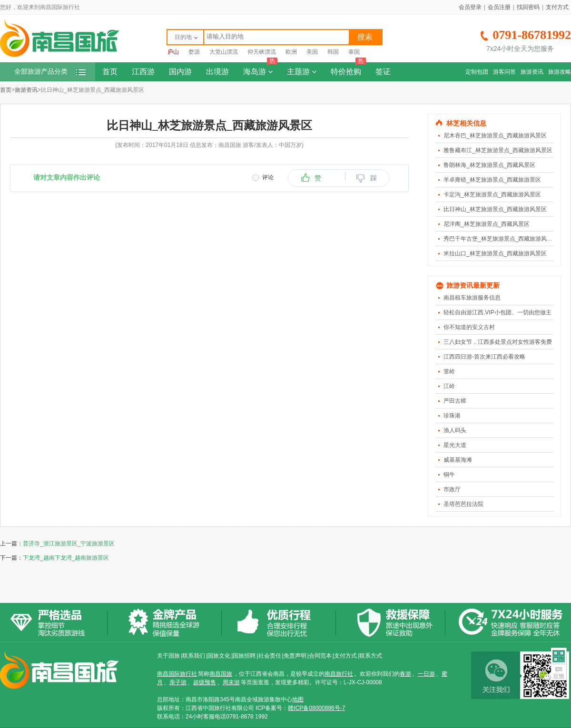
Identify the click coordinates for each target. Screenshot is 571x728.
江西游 (143, 72)
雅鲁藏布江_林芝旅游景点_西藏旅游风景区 (498, 150)
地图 (298, 699)
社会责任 (270, 656)
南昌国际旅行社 (177, 674)
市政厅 (452, 489)
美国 (312, 52)
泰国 (354, 52)
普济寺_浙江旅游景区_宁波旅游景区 (69, 544)
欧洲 (291, 52)
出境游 (217, 72)
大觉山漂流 (224, 52)
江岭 (449, 386)
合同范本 (320, 656)
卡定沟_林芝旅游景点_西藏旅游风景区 (492, 194)
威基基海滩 (458, 460)
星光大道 (455, 445)
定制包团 (477, 72)
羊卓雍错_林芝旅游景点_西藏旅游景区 (492, 180)
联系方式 (371, 656)
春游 (405, 674)
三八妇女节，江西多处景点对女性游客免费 (498, 342)
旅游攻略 (560, 72)
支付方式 (557, 7)
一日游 (426, 674)
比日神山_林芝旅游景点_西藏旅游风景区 (495, 209)
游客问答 (504, 72)
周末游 (231, 682)
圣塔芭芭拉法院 (463, 504)
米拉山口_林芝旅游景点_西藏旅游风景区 (495, 253)
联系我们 (194, 656)
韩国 (333, 52)
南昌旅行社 (339, 674)
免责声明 (295, 656)
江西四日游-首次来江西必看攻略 (484, 357)
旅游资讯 (532, 72)
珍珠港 (452, 416)
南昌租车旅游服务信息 (472, 298)
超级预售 (205, 682)
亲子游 (178, 682)
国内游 (180, 72)
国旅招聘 (244, 656)
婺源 (194, 52)
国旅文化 (219, 656)
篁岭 (449, 371)
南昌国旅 (221, 674)
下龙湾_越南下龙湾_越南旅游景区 (66, 558)
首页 (110, 72)
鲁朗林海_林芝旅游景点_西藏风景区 (489, 165)
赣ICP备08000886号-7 (316, 708)
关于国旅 (168, 656)
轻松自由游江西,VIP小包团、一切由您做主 (497, 312)
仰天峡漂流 (262, 52)
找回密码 (528, 7)
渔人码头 (455, 430)
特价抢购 (348, 69)
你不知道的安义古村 (469, 327)
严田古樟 (455, 401)
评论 (268, 177)
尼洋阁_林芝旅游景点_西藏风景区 (487, 224)
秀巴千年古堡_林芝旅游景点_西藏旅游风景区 (501, 239)
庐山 (173, 52)
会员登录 (470, 7)
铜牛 (449, 475)
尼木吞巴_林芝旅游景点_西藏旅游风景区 (495, 136)
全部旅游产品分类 (50, 72)
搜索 (365, 37)
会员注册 (499, 7)
